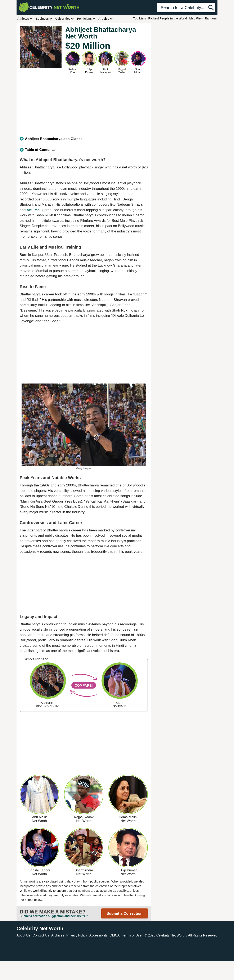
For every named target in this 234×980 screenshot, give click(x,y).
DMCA (115, 935)
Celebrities (65, 19)
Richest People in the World (168, 18)
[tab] (84, 139)
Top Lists (139, 18)
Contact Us (41, 935)
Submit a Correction (125, 913)
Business (44, 19)
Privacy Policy (77, 935)
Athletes (25, 19)
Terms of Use (132, 935)
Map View (196, 18)
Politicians (86, 19)
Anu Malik (35, 210)
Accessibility (98, 935)
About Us (23, 935)
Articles (106, 19)
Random (211, 18)
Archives (58, 935)
